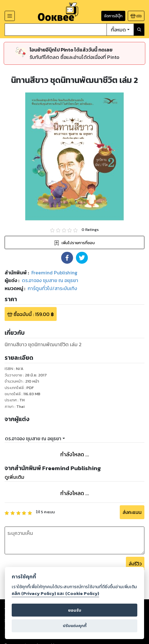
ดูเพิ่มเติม (14, 477)
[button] (67, 258)
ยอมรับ (75, 610)
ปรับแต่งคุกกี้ (75, 626)
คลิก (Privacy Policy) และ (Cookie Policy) (55, 593)
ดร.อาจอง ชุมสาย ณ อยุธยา (33, 438)
